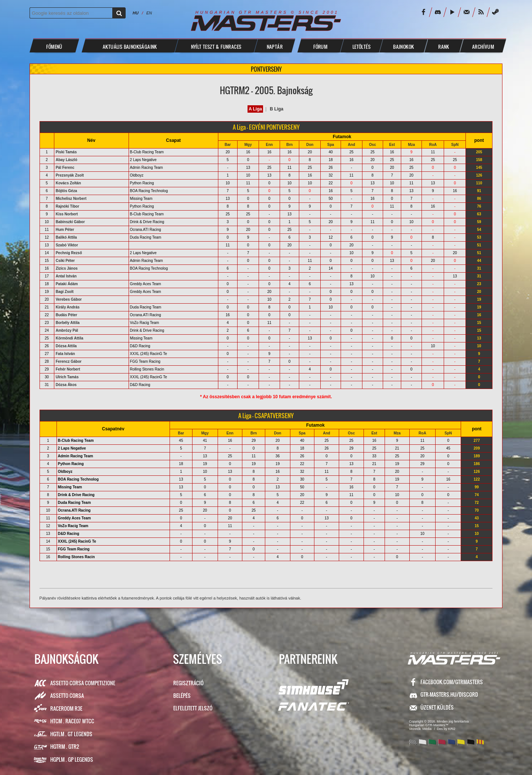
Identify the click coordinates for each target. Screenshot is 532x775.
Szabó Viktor (67, 245)
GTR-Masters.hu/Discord (449, 694)
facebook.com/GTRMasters (452, 682)
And (352, 145)
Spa (331, 145)
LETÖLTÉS (362, 47)
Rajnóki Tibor (68, 206)
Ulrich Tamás (67, 377)
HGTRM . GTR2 (65, 746)
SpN (455, 145)
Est (392, 145)
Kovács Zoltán (68, 183)
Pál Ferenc (65, 168)
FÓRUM (320, 47)
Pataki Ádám (67, 284)
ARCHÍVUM (483, 47)
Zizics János (67, 268)
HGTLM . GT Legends (71, 734)
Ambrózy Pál (67, 330)
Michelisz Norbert (71, 199)
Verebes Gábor (69, 299)
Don (310, 145)
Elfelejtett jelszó (193, 708)
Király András (68, 307)
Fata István (65, 354)
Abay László (66, 160)
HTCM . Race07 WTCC (72, 721)
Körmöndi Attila (70, 338)
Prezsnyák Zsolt (70, 175)
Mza (411, 145)
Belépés (182, 695)
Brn (289, 145)
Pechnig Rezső (69, 253)
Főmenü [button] (54, 47)
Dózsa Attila (66, 346)
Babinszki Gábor (70, 222)
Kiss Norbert (67, 214)
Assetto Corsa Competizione (83, 683)
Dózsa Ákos (66, 385)
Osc (373, 145)
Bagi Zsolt (65, 292)
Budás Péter (66, 315)
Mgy (248, 145)
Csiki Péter (65, 261)
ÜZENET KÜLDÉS (437, 707)
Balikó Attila (66, 237)
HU (136, 13)
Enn (270, 145)
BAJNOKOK (403, 47)
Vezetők (415, 729)
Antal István (66, 276)
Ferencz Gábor (69, 361)
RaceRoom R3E (66, 708)
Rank (444, 47)
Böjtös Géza (66, 191)
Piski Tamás (66, 152)
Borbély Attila (68, 323)
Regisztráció (188, 683)
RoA (433, 145)
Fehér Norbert (68, 369)
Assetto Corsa (67, 695)
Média (427, 729)
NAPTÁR (275, 47)
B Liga (277, 109)
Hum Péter (65, 230)
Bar (228, 145)
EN (149, 13)
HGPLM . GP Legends (72, 759)
